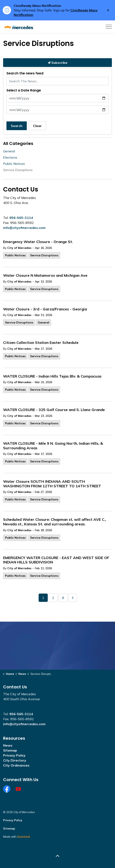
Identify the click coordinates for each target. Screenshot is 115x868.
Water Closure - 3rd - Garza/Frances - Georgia (45, 309)
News (8, 745)
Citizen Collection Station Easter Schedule (41, 343)
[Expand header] (109, 27)
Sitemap (10, 750)
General (43, 322)
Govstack (23, 837)
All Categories (18, 143)
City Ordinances (16, 765)
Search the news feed (25, 73)
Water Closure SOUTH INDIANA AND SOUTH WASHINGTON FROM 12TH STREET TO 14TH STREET (53, 484)
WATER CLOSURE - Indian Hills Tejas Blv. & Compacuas (52, 376)
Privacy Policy (14, 755)
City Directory (15, 760)
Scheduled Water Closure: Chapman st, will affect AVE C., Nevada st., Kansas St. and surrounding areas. (55, 522)
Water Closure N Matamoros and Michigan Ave (46, 275)
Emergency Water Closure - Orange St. (38, 242)
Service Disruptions (44, 255)
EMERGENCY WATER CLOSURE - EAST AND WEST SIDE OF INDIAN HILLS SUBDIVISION (56, 560)
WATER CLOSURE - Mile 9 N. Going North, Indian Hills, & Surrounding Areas (53, 446)
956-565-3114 (21, 218)
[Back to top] (57, 856)
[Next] (73, 598)
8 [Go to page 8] (63, 598)
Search (17, 126)
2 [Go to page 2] (53, 598)
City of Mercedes (19, 248)
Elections (10, 157)
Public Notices (15, 255)
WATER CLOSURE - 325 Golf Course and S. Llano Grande (54, 410)
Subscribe (57, 63)
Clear (37, 126)
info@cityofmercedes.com (24, 228)
